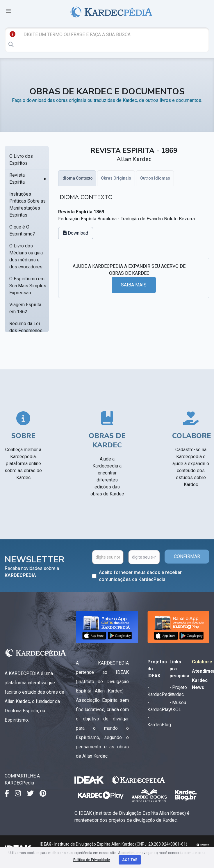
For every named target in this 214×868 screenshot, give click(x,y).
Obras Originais (116, 178)
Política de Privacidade (92, 860)
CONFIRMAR (187, 556)
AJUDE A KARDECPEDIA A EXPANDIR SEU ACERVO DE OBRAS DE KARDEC (129, 270)
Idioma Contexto (77, 178)
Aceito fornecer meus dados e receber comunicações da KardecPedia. (140, 576)
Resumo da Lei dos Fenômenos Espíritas (26, 331)
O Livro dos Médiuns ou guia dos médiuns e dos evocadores (26, 256)
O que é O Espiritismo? (22, 230)
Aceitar (130, 860)
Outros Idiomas (155, 178)
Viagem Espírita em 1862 (25, 308)
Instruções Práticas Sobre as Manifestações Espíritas (27, 204)
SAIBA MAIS (134, 285)
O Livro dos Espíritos (21, 160)
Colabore (202, 662)
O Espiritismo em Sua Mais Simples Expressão (28, 286)
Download (76, 233)
